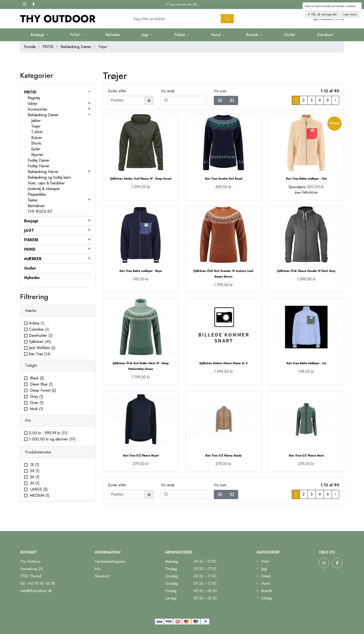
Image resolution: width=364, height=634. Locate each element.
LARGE (38, 489)
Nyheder (113, 35)
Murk (36, 409)
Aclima (37, 323)
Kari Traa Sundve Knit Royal (224, 179)
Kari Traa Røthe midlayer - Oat (306, 179)
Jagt (146, 35)
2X (34, 471)
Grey (36, 397)
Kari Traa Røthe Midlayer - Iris (306, 363)
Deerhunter (41, 335)
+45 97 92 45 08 (41, 583)
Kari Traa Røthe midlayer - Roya (141, 271)
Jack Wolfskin (42, 348)
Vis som (220, 91)
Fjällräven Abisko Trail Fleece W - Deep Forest (141, 179)
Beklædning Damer (76, 47)
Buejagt (38, 35)
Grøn (36, 403)
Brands (253, 35)
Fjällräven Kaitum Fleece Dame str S (223, 363)
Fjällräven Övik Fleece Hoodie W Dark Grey (306, 271)
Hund (216, 35)
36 (34, 477)
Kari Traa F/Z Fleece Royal (141, 456)
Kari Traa (40, 354)
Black (37, 378)
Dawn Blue (41, 384)
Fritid (75, 35)
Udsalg (264, 598)
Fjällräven (40, 342)
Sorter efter (117, 91)
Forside (30, 47)
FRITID (48, 47)
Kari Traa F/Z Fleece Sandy (223, 456)
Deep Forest (42, 390)
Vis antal (168, 91)
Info (98, 569)
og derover (52, 439)
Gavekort (325, 35)
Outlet (290, 35)
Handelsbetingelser (110, 561)
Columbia (39, 329)
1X (34, 465)
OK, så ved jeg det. (324, 14)
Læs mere (350, 14)
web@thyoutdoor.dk (36, 591)
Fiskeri (180, 35)
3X (34, 483)
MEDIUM (39, 495)
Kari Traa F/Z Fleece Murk (306, 456)
